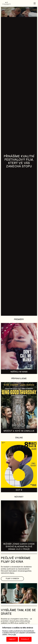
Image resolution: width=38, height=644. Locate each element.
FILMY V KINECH (12, 579)
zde (14, 635)
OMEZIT (12, 639)
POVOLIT (25, 639)
